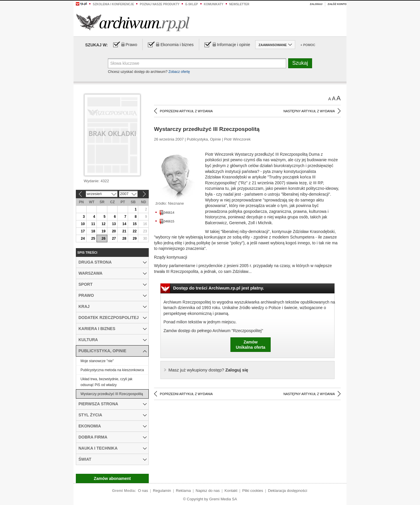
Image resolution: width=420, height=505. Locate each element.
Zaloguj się (208, 370)
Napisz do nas (208, 491)
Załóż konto (337, 4)
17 (83, 231)
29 (135, 239)
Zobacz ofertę (179, 72)
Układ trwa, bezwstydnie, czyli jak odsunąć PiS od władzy (106, 382)
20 (114, 231)
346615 (167, 221)
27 (114, 239)
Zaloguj (316, 4)
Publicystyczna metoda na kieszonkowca (112, 370)
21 (124, 231)
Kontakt (231, 491)
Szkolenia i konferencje (113, 4)
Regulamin (162, 491)
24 (83, 239)
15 (135, 224)
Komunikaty (214, 4)
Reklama (183, 491)
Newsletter (239, 4)
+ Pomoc (308, 45)
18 (93, 231)
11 (93, 224)
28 (124, 239)
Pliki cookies (253, 491)
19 (103, 231)
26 (103, 239)
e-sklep (191, 4)
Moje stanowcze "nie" (97, 361)
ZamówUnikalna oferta (250, 345)
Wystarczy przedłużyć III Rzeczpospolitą (112, 394)
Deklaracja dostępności (288, 491)
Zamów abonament (112, 478)
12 (103, 224)
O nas (143, 491)
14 (124, 224)
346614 (167, 213)
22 (135, 231)
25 (93, 239)
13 (114, 224)
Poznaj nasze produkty (160, 4)
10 (83, 224)
